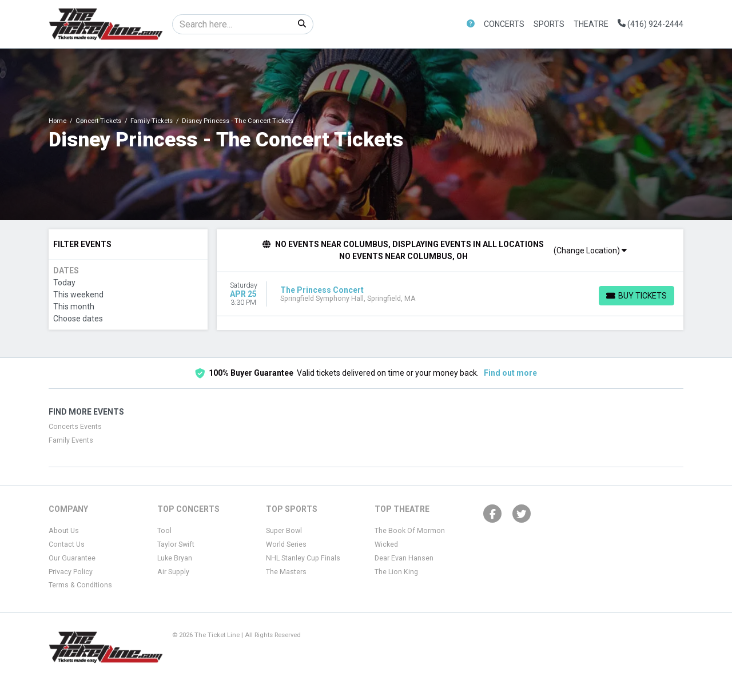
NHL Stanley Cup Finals (303, 558)
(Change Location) (590, 250)
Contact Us (67, 544)
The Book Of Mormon (410, 531)
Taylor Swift (176, 544)
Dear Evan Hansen (404, 558)
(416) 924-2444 (651, 24)
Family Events (71, 440)
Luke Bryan (175, 558)
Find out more (510, 373)
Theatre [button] (591, 24)
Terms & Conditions (80, 585)
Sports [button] (549, 24)
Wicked (386, 544)
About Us (64, 531)
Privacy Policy (71, 572)
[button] (471, 24)
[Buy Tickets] (636, 296)
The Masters (286, 572)
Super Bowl (284, 531)
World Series (286, 544)
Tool (164, 531)
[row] (450, 294)
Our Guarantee (72, 558)
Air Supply (173, 572)
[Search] (232, 24)
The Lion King (396, 572)
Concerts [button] (504, 24)
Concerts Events (75, 427)
